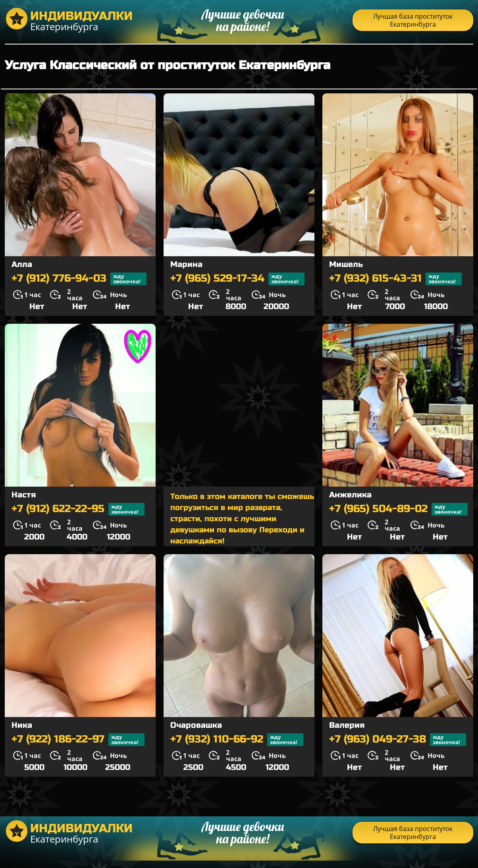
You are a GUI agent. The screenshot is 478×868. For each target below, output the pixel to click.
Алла (22, 264)
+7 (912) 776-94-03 (79, 279)
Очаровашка (196, 725)
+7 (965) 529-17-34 (237, 279)
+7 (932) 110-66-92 (237, 740)
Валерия (347, 725)
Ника (22, 725)
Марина (186, 264)
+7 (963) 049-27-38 (398, 740)
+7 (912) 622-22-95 (78, 509)
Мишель (346, 264)
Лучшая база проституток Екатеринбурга (413, 20)
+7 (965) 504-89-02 (398, 509)
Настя (24, 495)
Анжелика (350, 495)
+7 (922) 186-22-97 (78, 740)
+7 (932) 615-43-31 (395, 279)
